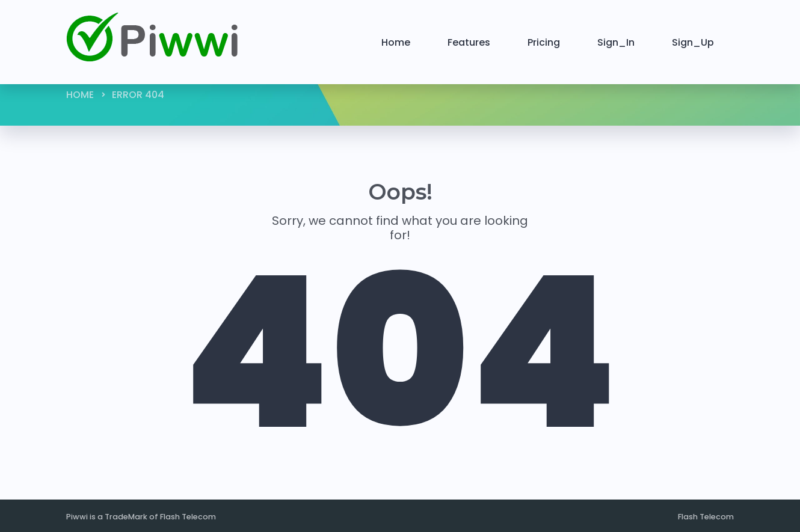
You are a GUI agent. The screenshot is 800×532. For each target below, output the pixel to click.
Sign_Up (693, 42)
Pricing (544, 42)
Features (469, 42)
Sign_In (616, 42)
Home (396, 42)
